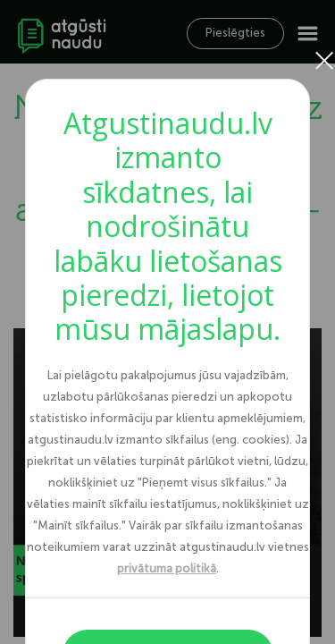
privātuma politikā (167, 568)
